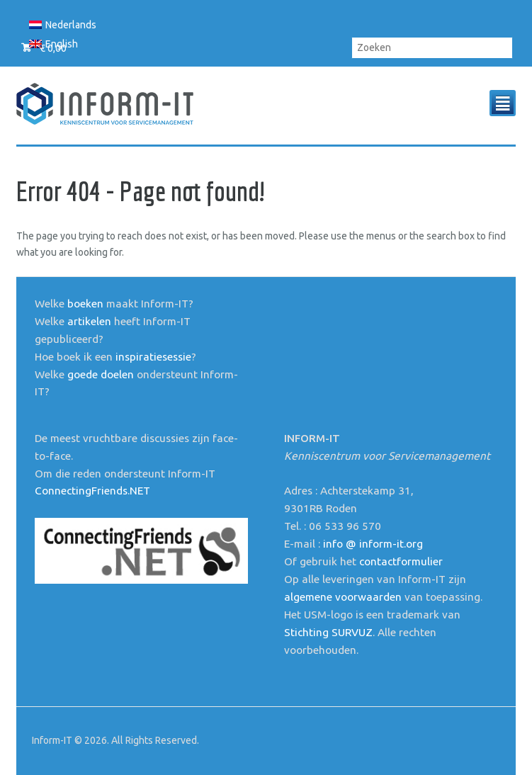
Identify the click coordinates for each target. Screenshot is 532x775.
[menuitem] (63, 25)
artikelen (89, 321)
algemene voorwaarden (343, 597)
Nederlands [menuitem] (71, 25)
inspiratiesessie (153, 357)
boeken (85, 304)
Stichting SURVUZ (328, 632)
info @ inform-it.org (373, 544)
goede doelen (101, 374)
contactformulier (401, 561)
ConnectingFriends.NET (92, 491)
